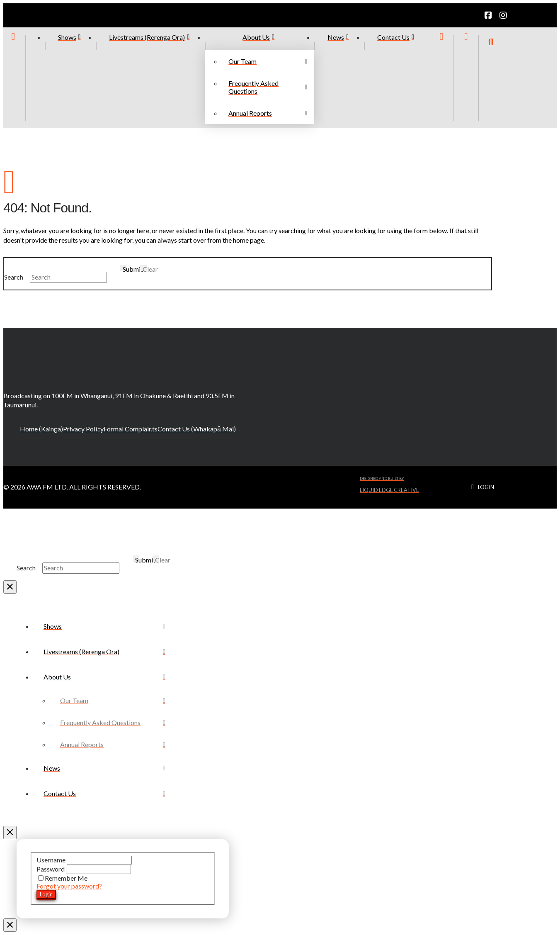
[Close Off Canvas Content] (10, 833)
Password (51, 869)
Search (14, 277)
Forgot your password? (69, 886)
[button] (491, 78)
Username (52, 860)
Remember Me (63, 878)
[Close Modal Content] (10, 587)
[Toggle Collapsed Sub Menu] (104, 677)
